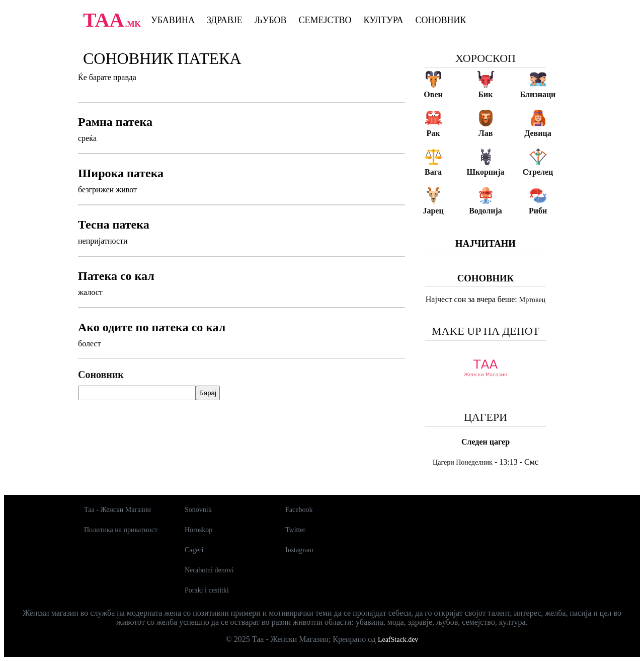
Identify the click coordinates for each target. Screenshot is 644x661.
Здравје (225, 20)
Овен (433, 94)
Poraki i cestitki (207, 590)
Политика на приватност (121, 530)
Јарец (433, 211)
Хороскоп (486, 58)
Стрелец (538, 172)
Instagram (299, 550)
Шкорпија (485, 172)
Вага (433, 172)
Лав (486, 133)
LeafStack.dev (398, 640)
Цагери (486, 417)
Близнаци (538, 94)
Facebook (299, 510)
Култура (384, 20)
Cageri (194, 550)
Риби (538, 211)
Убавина (173, 20)
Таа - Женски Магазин (117, 510)
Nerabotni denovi (209, 570)
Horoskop (198, 530)
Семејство (325, 20)
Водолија (486, 211)
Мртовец (532, 300)
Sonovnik (198, 510)
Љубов (271, 20)
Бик (485, 94)
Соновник (441, 20)
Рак (433, 133)
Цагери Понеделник (463, 462)
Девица (538, 133)
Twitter (295, 530)
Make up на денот (486, 331)
